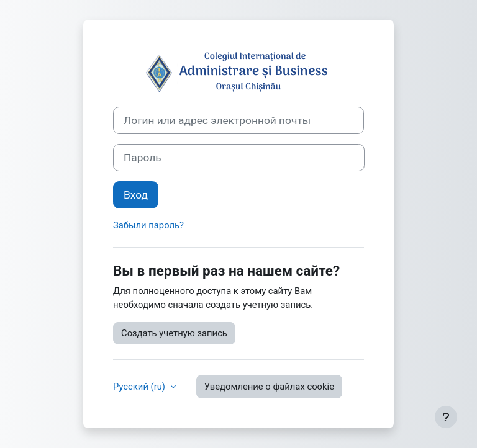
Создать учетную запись (174, 333)
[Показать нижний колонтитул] (446, 417)
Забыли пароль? (148, 225)
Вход (136, 195)
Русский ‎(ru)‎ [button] (140, 387)
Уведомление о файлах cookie (269, 387)
